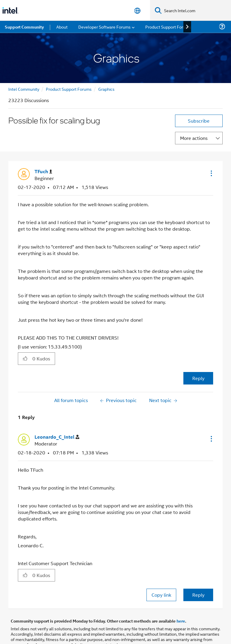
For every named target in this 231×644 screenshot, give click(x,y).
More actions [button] (194, 138)
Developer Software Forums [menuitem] (104, 27)
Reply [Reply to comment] (198, 595)
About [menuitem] (62, 27)
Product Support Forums (69, 89)
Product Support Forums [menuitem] (168, 27)
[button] (211, 173)
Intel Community (24, 89)
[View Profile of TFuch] (43, 172)
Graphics (106, 89)
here (181, 621)
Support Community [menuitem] (24, 27)
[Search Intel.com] (196, 10)
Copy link (161, 595)
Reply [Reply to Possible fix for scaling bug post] (198, 378)
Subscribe (199, 121)
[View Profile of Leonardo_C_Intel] (57, 437)
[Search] (158, 10)
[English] (137, 11)
